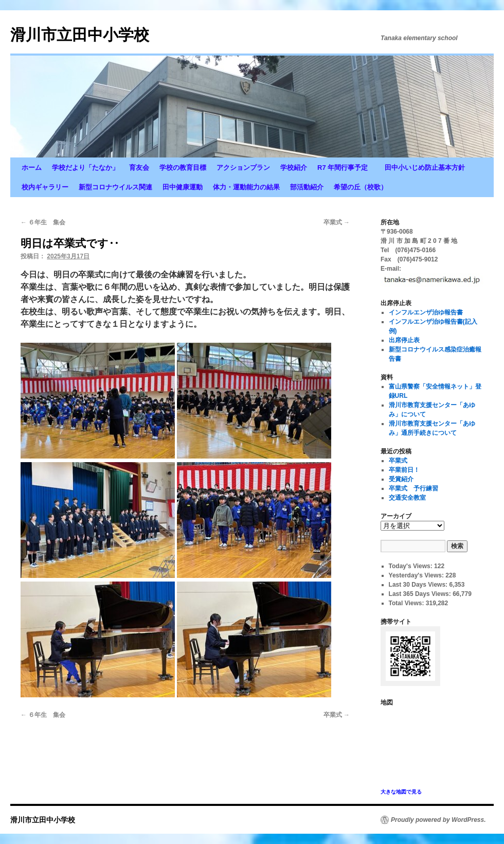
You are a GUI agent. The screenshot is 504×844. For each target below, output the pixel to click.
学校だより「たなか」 (85, 168)
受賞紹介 (401, 479)
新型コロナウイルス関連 (115, 187)
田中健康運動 (183, 187)
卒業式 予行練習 (413, 488)
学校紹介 (294, 168)
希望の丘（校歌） (361, 187)
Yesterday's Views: (417, 575)
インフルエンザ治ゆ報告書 (426, 312)
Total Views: (407, 603)
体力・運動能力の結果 (246, 187)
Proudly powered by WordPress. (438, 820)
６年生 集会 (43, 222)
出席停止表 (404, 340)
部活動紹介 (307, 187)
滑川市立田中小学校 (80, 35)
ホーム (32, 168)
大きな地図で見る (401, 792)
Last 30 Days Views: (419, 585)
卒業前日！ (404, 470)
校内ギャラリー (45, 187)
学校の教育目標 (183, 168)
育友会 (139, 168)
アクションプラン (243, 168)
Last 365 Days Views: (421, 594)
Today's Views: (411, 566)
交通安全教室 (407, 498)
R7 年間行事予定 (346, 168)
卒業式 (337, 222)
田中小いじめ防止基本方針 (425, 168)
